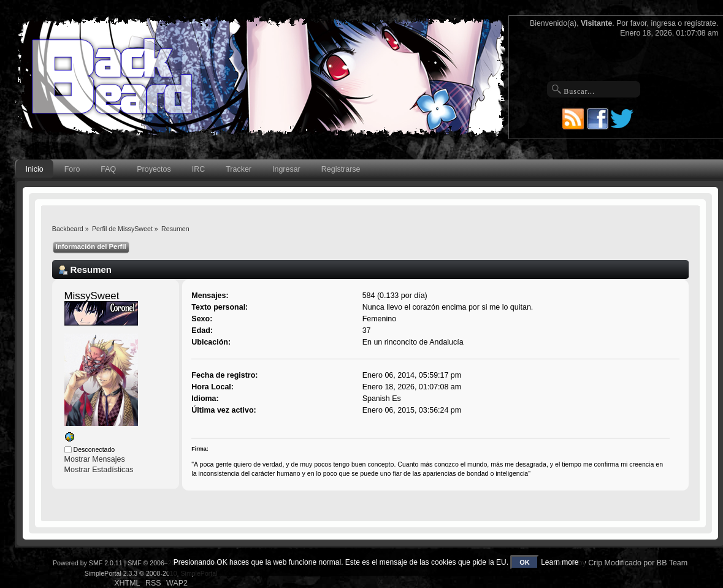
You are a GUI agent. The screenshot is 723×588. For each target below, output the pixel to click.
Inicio (35, 169)
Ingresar (286, 169)
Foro (72, 169)
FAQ (108, 169)
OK (525, 562)
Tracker (239, 169)
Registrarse (341, 169)
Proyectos (154, 169)
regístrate (700, 23)
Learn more (560, 562)
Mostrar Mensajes (95, 459)
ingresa (663, 23)
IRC (198, 169)
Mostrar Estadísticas (99, 470)
